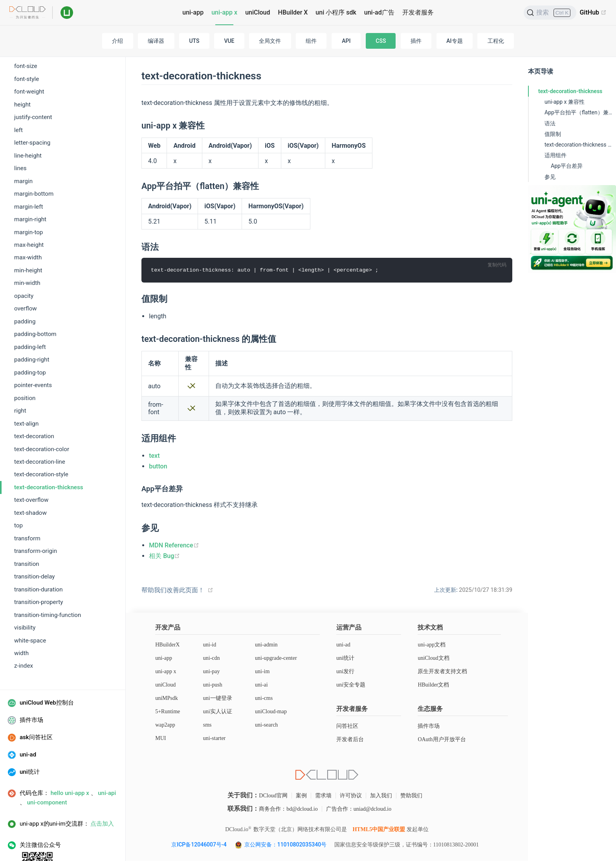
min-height (28, 239)
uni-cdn (212, 658)
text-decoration (34, 405)
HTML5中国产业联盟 (379, 830)
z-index (24, 634)
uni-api (107, 762)
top (18, 494)
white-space (30, 609)
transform (27, 507)
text (154, 456)
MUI (160, 739)
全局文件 (270, 41)
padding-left (30, 316)
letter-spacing (32, 111)
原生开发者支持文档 (442, 672)
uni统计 (345, 658)
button (158, 467)
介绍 (117, 41)
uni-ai (261, 685)
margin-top (28, 201)
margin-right (30, 188)
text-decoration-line (40, 430)
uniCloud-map (271, 712)
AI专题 (454, 41)
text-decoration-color (42, 418)
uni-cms (264, 699)
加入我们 (381, 796)
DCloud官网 (273, 796)
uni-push (213, 685)
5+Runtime (168, 712)
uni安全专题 (351, 685)
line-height (28, 124)
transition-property (38, 571)
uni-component (47, 771)
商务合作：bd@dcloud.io (288, 809)
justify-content (33, 86)
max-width (28, 226)
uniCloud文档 (433, 658)
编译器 (156, 41)
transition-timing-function (48, 584)
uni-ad (343, 645)
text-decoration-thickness (49, 456)
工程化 (496, 41)
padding (25, 290)
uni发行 (345, 672)
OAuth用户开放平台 (442, 740)
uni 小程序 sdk (336, 12)
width (21, 622)
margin (23, 150)
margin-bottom (34, 162)
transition (27, 532)
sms (207, 725)
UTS (194, 41)
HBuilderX (167, 645)
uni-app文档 (432, 645)
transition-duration (38, 558)
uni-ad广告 (379, 12)
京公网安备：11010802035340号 (286, 845)
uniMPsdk (167, 699)
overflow (26, 277)
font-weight (29, 60)
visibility (25, 596)
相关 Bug (164, 556)
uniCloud (258, 12)
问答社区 (347, 726)
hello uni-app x (70, 762)
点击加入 (102, 792)
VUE (229, 41)
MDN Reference (174, 545)
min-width (27, 252)
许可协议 (351, 796)
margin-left (28, 175)
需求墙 (323, 796)
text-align (26, 392)
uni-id (210, 645)
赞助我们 (411, 796)
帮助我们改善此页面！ (173, 590)
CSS (381, 41)
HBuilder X (293, 12)
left (18, 99)
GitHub (593, 13)
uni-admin (266, 645)
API (346, 41)
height (22, 73)
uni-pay (212, 672)
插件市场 (429, 726)
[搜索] (550, 13)
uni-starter (214, 739)
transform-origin (36, 520)
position (25, 367)
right (20, 379)
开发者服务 (418, 12)
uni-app (193, 12)
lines (20, 137)
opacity (24, 264)
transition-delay (35, 545)
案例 (301, 796)
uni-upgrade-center (276, 658)
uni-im (262, 672)
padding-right (32, 328)
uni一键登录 (218, 699)
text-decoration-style (41, 443)
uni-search (266, 725)
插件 (416, 41)
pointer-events (33, 354)
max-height (29, 213)
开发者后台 (350, 740)
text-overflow (31, 468)
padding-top (30, 341)
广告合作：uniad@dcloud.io (359, 809)
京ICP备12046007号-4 (199, 845)
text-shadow (30, 481)
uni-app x (224, 12)
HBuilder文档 (433, 685)
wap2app (165, 725)
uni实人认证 (218, 712)
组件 (311, 41)
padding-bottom (35, 303)
